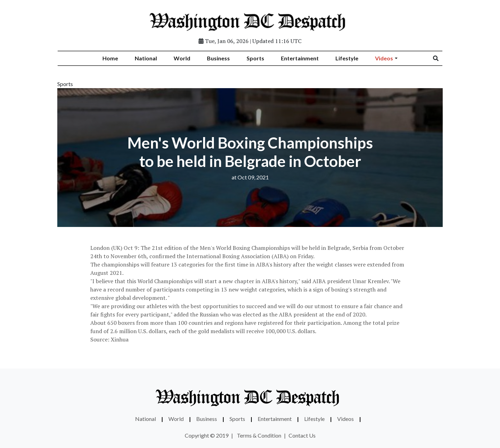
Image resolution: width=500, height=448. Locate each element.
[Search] (440, 58)
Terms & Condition (259, 435)
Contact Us (302, 435)
